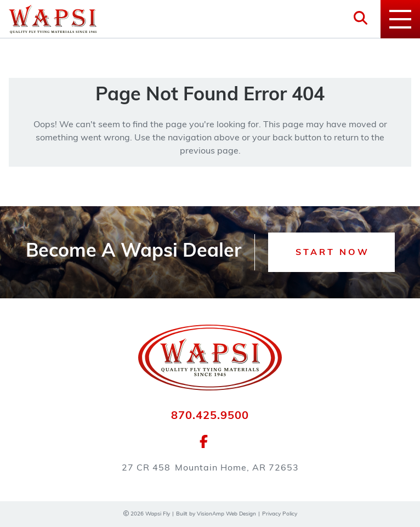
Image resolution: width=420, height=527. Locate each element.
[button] (331, 252)
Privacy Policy (280, 514)
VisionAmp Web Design (226, 514)
